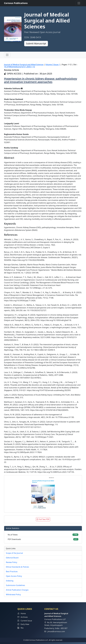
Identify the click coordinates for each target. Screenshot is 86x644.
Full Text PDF (43, 519)
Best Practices (12, 571)
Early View (23, 624)
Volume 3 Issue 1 (53, 65)
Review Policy (12, 562)
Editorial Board (12, 558)
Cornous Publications (16, 3)
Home (22, 613)
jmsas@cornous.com (56, 631)
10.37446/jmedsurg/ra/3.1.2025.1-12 (19, 67)
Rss (20, 628)
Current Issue (25, 621)
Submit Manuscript (36, 43)
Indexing (10, 581)
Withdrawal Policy (13, 594)
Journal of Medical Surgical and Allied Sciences (24, 65)
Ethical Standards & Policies (17, 567)
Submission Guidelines (15, 585)
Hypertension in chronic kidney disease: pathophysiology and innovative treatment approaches (41, 80)
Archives (23, 617)
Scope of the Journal (14, 553)
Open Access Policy (14, 576)
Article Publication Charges (17, 590)
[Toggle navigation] (79, 3)
